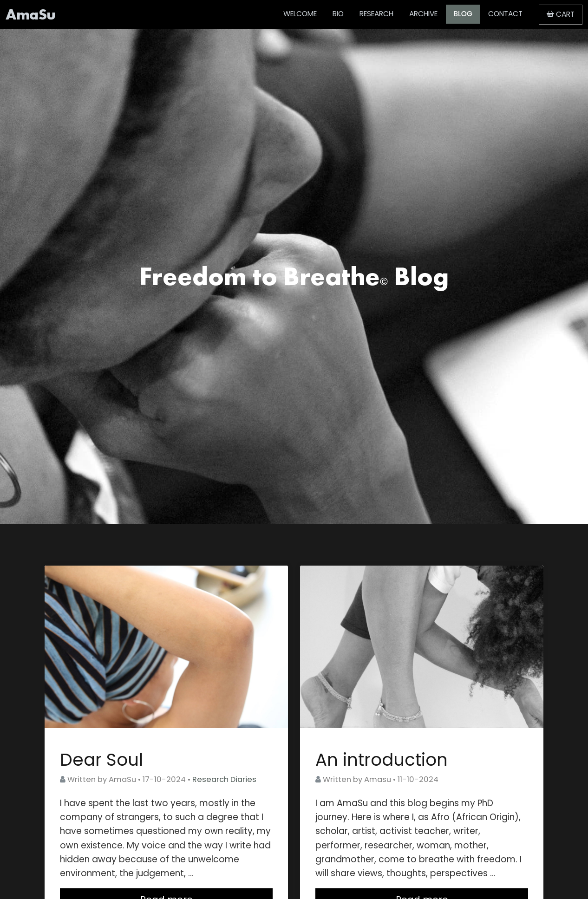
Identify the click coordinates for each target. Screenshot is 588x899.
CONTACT (505, 14)
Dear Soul (101, 760)
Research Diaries (224, 779)
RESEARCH (376, 14)
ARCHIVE (423, 14)
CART (561, 14)
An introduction (382, 760)
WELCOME (300, 14)
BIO (338, 14)
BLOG (463, 14)
